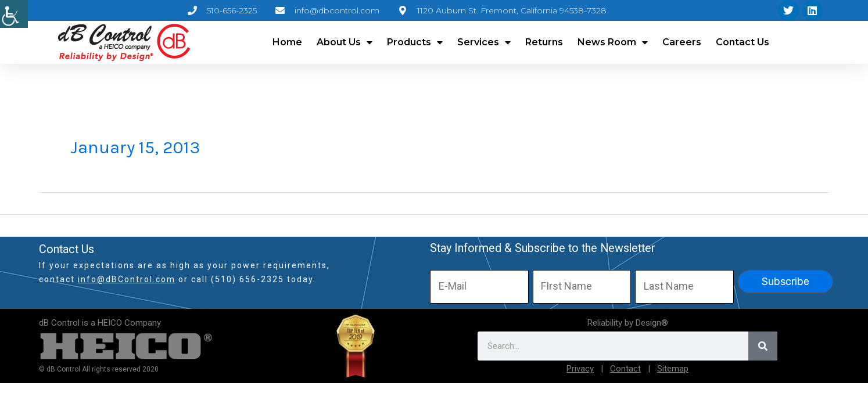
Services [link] (484, 42)
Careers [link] (682, 42)
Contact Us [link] (743, 42)
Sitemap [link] (673, 369)
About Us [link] (345, 42)
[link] (14, 14)
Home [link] (287, 42)
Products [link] (415, 42)
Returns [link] (544, 42)
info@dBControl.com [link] (127, 279)
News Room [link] (613, 42)
